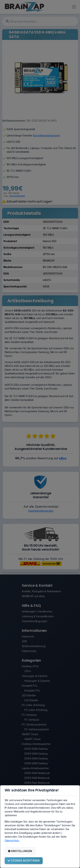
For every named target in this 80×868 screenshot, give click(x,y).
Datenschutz (12, 840)
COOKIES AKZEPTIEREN (24, 861)
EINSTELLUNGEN (20, 851)
